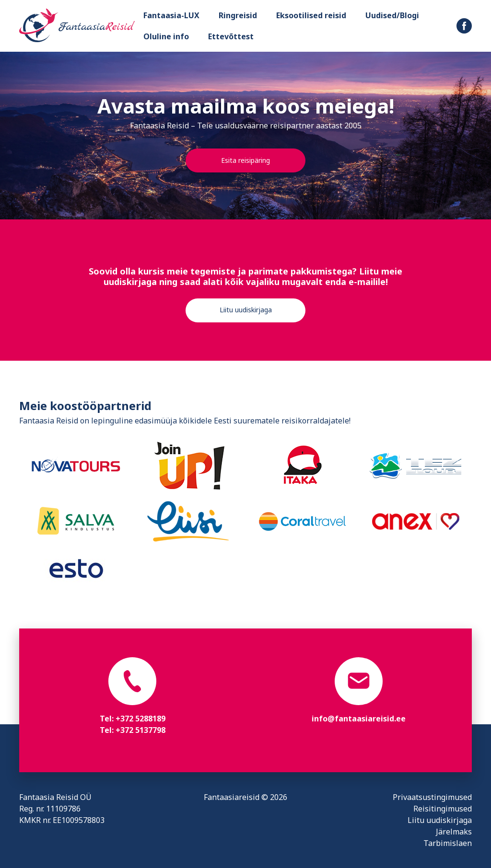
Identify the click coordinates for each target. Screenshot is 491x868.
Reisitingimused (443, 809)
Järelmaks (454, 832)
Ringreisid (238, 15)
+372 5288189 (140, 719)
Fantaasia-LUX (171, 15)
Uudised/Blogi (392, 15)
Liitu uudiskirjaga (246, 310)
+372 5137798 (140, 730)
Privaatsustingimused (432, 797)
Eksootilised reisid (311, 15)
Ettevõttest (231, 36)
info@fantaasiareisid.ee (359, 719)
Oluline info (166, 36)
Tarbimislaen (448, 843)
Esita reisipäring (245, 160)
